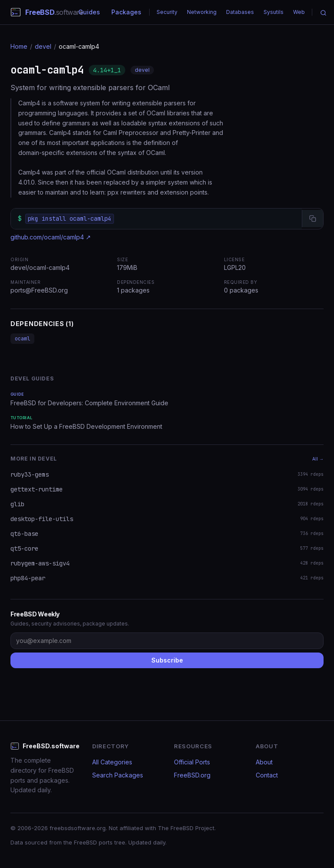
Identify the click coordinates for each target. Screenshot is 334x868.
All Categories (112, 762)
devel (43, 46)
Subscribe (167, 660)
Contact (267, 775)
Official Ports (192, 762)
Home (19, 46)
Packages (126, 12)
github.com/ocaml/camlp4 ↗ (51, 237)
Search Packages (118, 775)
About (264, 762)
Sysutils (274, 12)
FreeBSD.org (192, 775)
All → (318, 459)
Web (299, 12)
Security (167, 12)
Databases (240, 12)
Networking (202, 12)
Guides (89, 12)
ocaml (22, 339)
